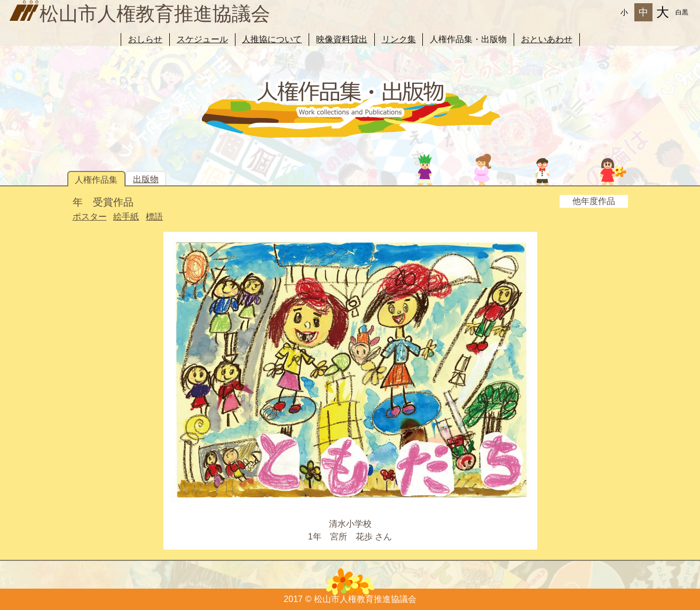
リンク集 (399, 39)
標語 (154, 217)
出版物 (146, 179)
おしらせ (145, 39)
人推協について (272, 39)
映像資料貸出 (342, 39)
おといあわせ (547, 39)
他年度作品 (594, 201)
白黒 (682, 12)
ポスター (90, 217)
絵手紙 (126, 217)
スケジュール (202, 39)
